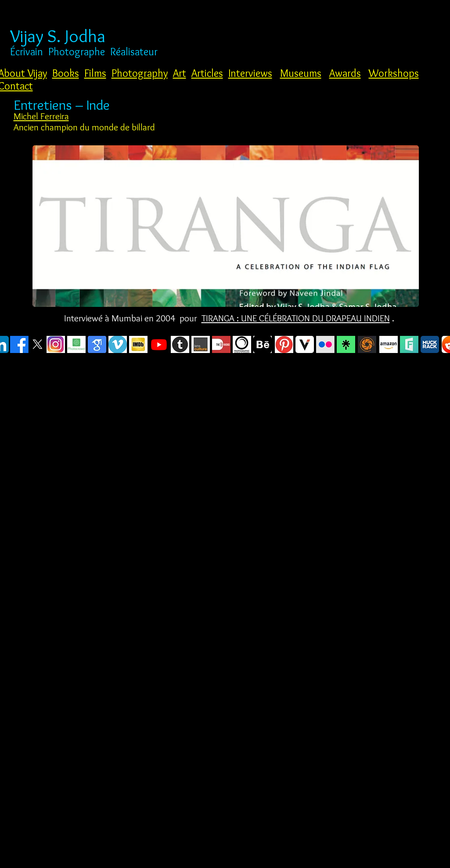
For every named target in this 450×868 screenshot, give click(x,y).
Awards (345, 73)
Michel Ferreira (41, 116)
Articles (207, 73)
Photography (140, 73)
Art (180, 73)
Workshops (394, 73)
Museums (301, 73)
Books (66, 73)
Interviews (250, 73)
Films (95, 73)
